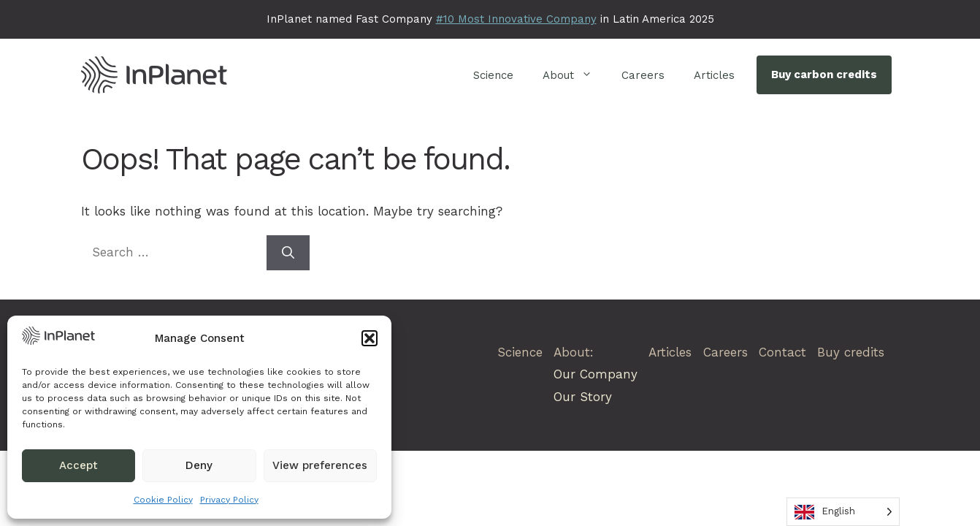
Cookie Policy (163, 500)
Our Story (583, 397)
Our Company (596, 374)
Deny (199, 465)
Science (493, 75)
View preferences (320, 465)
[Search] (288, 253)
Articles (714, 75)
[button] (370, 338)
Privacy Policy (229, 500)
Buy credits (851, 352)
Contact (782, 352)
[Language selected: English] (843, 512)
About (575, 75)
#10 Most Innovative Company (516, 19)
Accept (79, 465)
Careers (643, 75)
